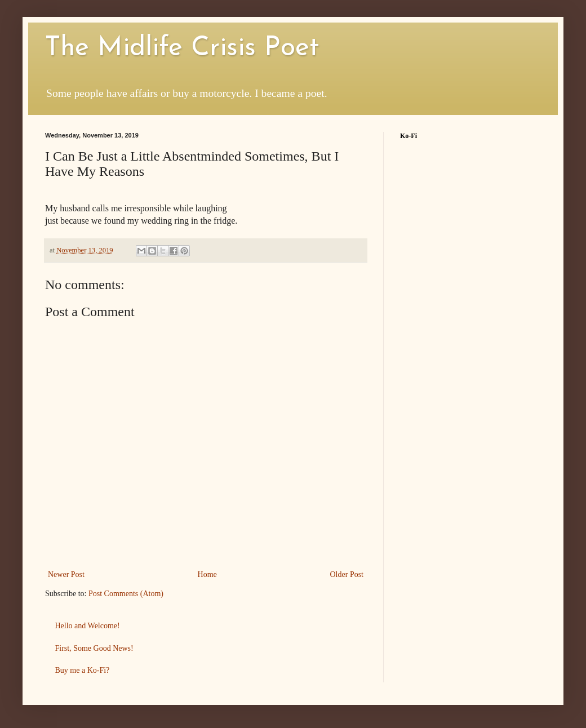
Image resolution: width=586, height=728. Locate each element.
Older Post (347, 574)
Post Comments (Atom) (126, 594)
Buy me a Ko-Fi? (83, 670)
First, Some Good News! (94, 648)
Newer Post (66, 574)
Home (207, 574)
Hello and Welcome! (88, 626)
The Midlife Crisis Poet (182, 48)
